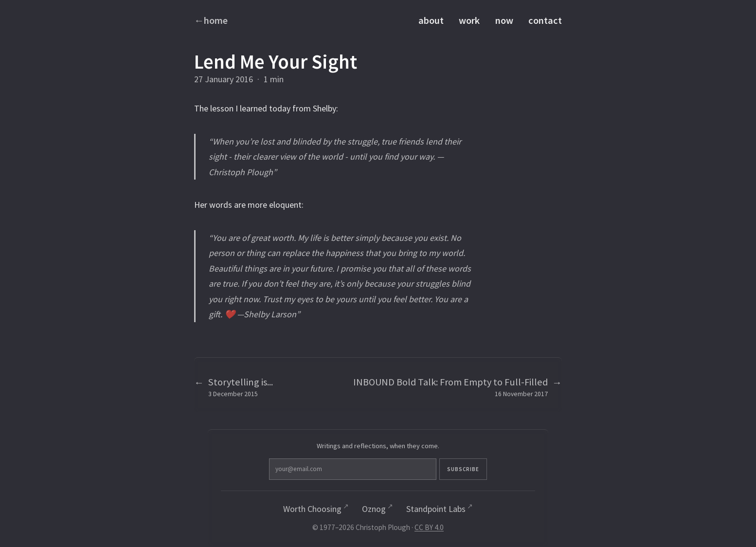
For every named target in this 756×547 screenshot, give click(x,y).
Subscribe (421, 469)
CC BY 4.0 (429, 528)
